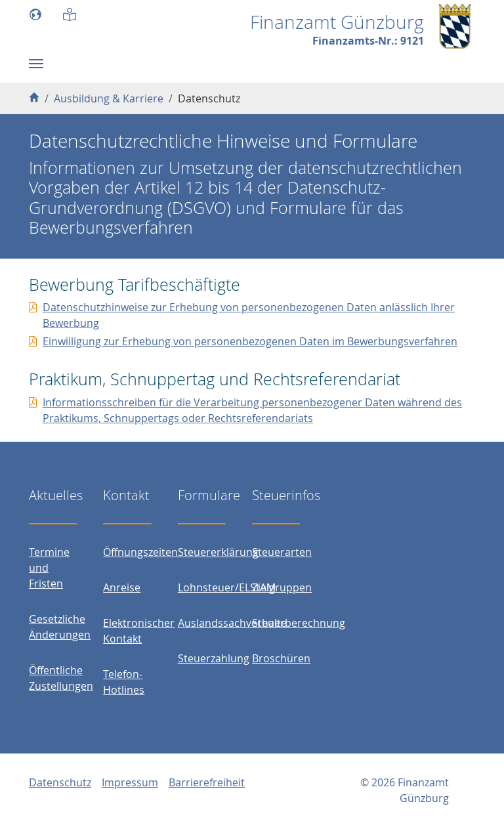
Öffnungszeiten (140, 552)
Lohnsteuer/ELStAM (227, 587)
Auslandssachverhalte (232, 623)
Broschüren (281, 658)
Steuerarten (282, 552)
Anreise (122, 587)
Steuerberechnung (299, 623)
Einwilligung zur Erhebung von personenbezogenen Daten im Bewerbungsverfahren (250, 341)
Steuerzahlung (214, 658)
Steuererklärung (218, 552)
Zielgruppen (282, 587)
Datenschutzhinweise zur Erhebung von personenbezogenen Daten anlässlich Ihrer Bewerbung (249, 315)
